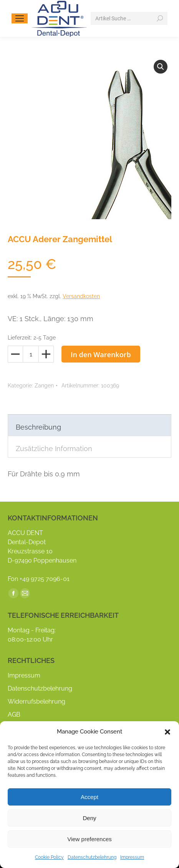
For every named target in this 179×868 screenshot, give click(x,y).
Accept (89, 797)
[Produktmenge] (31, 354)
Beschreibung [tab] (38, 427)
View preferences (89, 839)
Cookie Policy (49, 857)
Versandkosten (81, 296)
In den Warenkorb (101, 354)
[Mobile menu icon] (20, 18)
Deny (89, 818)
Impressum (132, 857)
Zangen (44, 386)
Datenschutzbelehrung (92, 857)
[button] (167, 732)
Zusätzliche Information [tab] (54, 449)
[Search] (129, 18)
